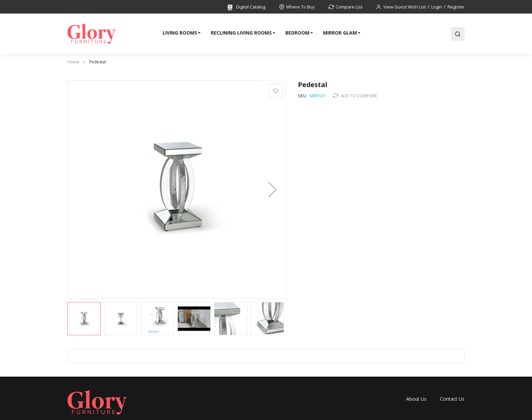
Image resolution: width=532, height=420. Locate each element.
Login (437, 7)
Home (73, 62)
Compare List (349, 7)
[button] (272, 189)
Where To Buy (300, 7)
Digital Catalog (246, 7)
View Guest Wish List (405, 7)
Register (456, 7)
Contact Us (452, 399)
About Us (416, 399)
